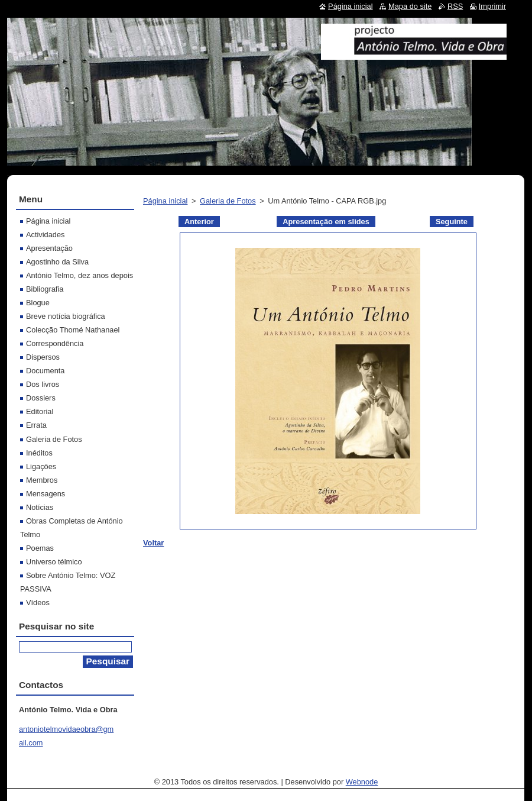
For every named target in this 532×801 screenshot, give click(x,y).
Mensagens (46, 494)
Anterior (199, 222)
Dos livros (43, 384)
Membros (42, 480)
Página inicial (165, 201)
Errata (36, 425)
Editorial (40, 411)
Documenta (45, 371)
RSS (455, 6)
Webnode (362, 782)
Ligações (41, 466)
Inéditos (39, 453)
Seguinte (452, 222)
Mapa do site (410, 6)
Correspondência (55, 343)
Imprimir (492, 6)
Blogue (38, 303)
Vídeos (38, 603)
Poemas (40, 548)
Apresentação (49, 248)
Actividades (45, 235)
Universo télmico (54, 562)
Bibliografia (45, 289)
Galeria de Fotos (228, 201)
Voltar (153, 543)
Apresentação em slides (326, 222)
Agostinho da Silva (57, 262)
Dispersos (43, 357)
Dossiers (41, 398)
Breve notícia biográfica (66, 316)
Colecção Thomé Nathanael (73, 330)
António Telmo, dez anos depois (80, 275)
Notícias (40, 507)
